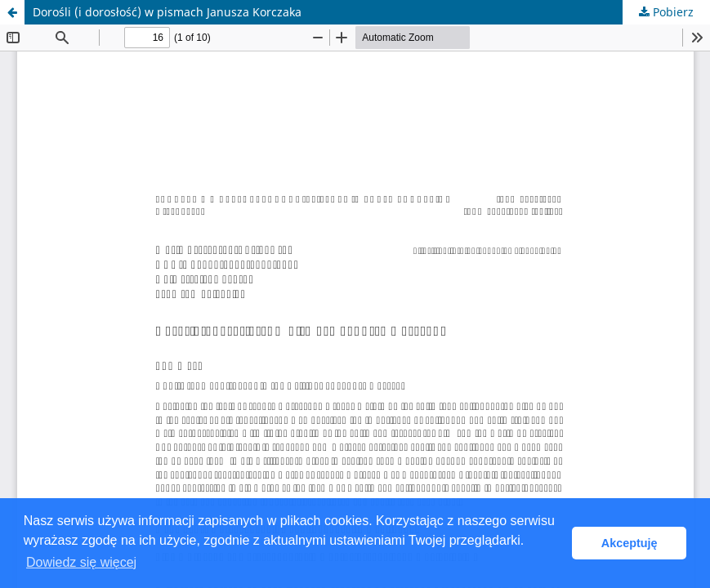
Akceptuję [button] (630, 543)
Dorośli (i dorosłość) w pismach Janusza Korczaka (167, 12)
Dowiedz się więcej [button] (81, 562)
